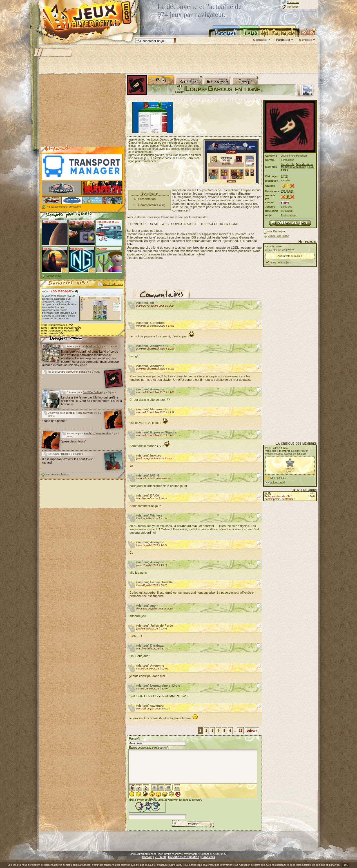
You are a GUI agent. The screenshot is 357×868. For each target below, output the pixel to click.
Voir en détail (278, 482)
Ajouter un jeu (54, 276)
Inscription (293, 7)
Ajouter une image (279, 236)
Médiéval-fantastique (294, 167)
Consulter (260, 40)
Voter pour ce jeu (280, 262)
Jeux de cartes (305, 164)
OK (346, 865)
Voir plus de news (113, 284)
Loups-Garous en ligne (71, 372)
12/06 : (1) (61, 328)
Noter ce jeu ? (278, 478)
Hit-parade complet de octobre (64, 207)
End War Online (92, 392)
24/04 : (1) (53, 333)
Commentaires (148, 205)
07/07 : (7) (57, 325)
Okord (65, 454)
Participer (283, 40)
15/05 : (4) (60, 331)
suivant (252, 731)
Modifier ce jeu (277, 232)
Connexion (293, 2)
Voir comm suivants (57, 475)
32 (240, 731)
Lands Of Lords (90, 346)
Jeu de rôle (288, 164)
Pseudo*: (134, 739)
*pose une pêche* (54, 421)
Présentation (147, 199)
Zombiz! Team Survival (79, 413)
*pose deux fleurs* (74, 441)
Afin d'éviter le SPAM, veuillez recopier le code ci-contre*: (166, 808)
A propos (305, 40)
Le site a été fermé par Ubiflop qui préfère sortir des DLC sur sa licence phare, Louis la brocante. (92, 401)
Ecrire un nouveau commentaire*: (149, 748)
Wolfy (268, 493)
